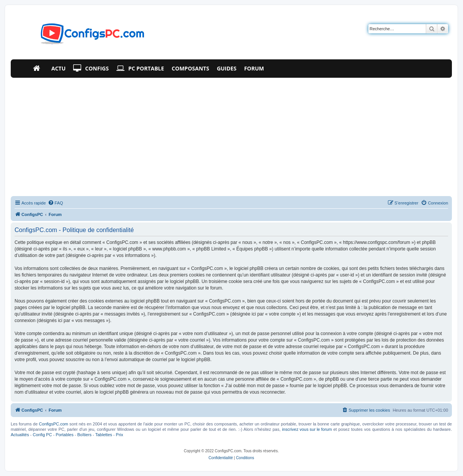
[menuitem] (56, 203)
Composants (190, 68)
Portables (64, 435)
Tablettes (104, 435)
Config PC (42, 435)
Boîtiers (84, 435)
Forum (254, 68)
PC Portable (140, 69)
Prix (120, 435)
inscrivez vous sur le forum (307, 429)
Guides (227, 68)
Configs (91, 69)
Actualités (20, 435)
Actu (58, 68)
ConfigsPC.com (54, 424)
